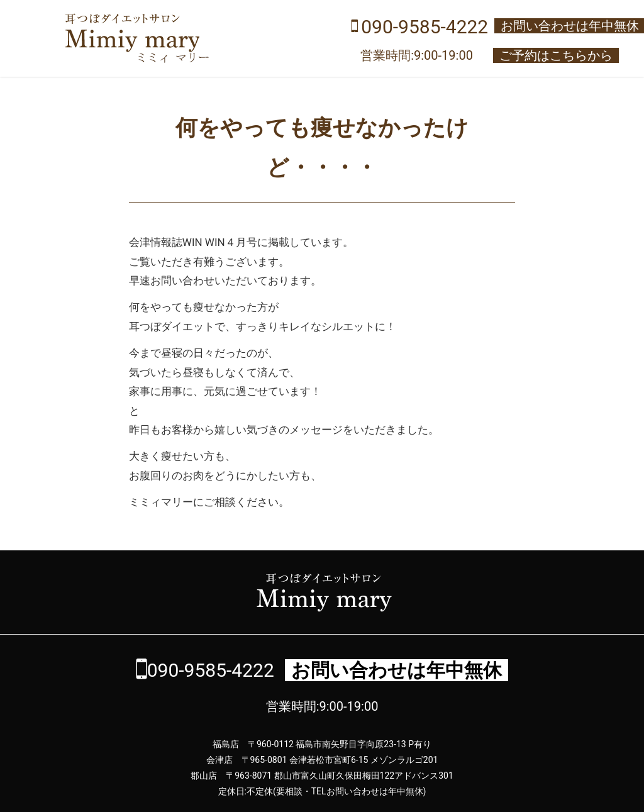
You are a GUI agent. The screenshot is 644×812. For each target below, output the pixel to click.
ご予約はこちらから (556, 55)
